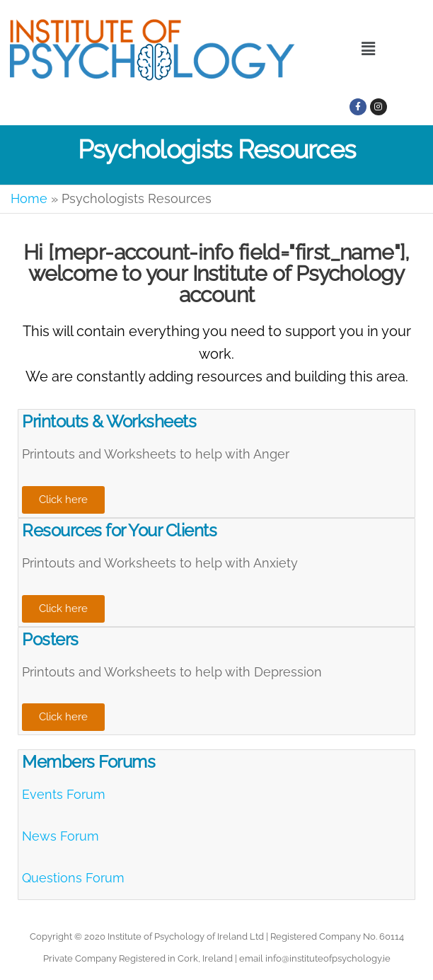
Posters (50, 639)
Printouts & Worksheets (109, 421)
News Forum (60, 836)
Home (29, 198)
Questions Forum (73, 878)
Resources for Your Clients (120, 530)
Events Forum (64, 794)
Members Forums (88, 762)
